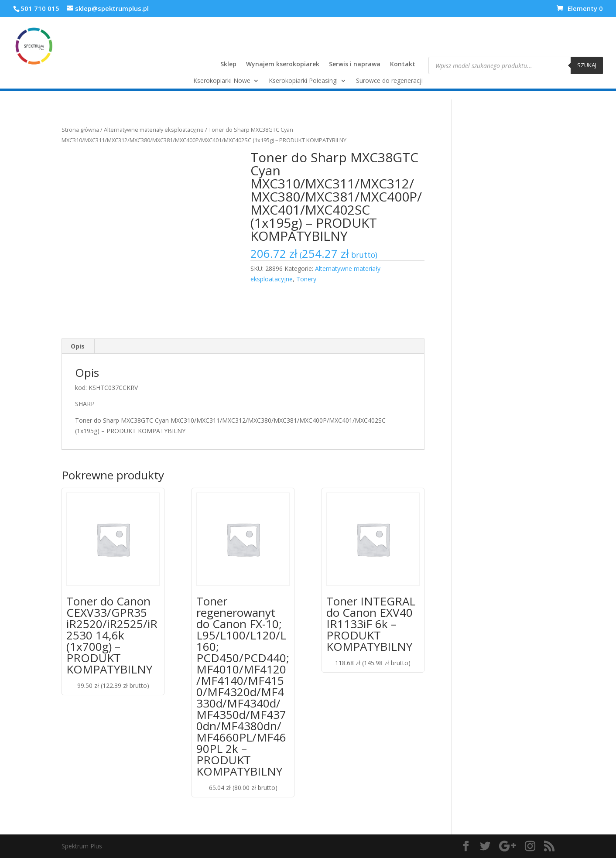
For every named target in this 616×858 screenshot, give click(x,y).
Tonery (306, 279)
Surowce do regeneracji (389, 81)
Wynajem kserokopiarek (283, 65)
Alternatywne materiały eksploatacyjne (154, 130)
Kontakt (403, 65)
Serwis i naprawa (355, 65)
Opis (78, 346)
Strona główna (80, 130)
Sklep (228, 65)
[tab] (78, 346)
